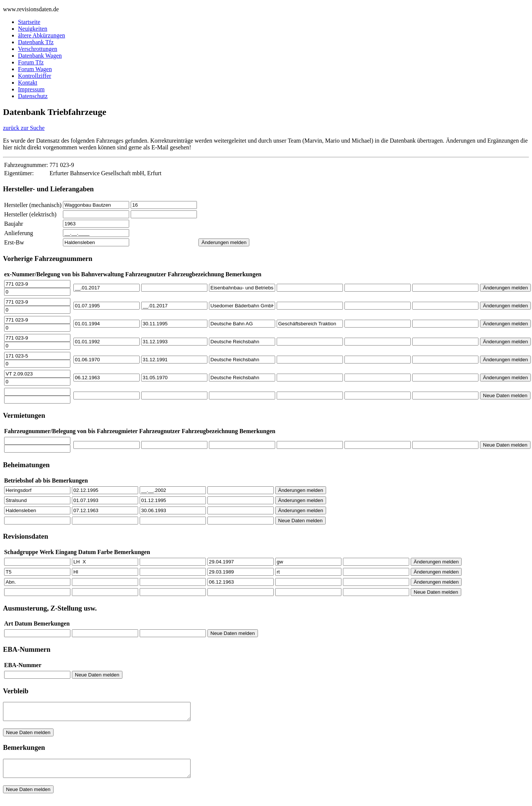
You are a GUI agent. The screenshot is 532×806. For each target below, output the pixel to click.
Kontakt (28, 83)
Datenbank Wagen (40, 56)
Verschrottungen (38, 49)
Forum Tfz (31, 62)
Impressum (31, 89)
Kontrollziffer (35, 76)
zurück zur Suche (24, 128)
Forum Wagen (35, 69)
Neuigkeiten (33, 29)
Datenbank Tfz (36, 42)
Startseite (29, 22)
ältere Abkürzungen (42, 35)
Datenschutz (33, 96)
